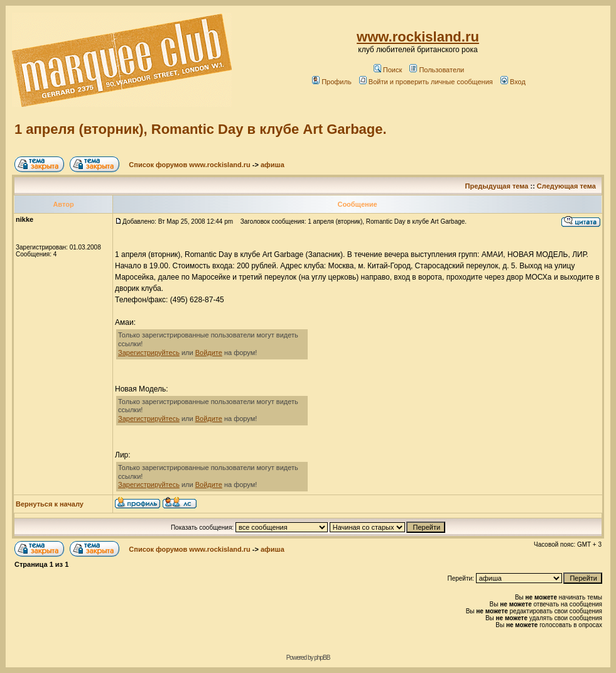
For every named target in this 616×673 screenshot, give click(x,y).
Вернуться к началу (50, 504)
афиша (273, 165)
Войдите (209, 353)
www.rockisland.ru (418, 37)
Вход (513, 82)
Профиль (332, 82)
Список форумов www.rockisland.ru (189, 165)
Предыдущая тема (497, 186)
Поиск (388, 70)
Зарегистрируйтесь (149, 353)
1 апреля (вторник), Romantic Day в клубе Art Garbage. (201, 129)
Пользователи (437, 70)
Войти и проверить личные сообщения (426, 82)
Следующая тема (566, 186)
